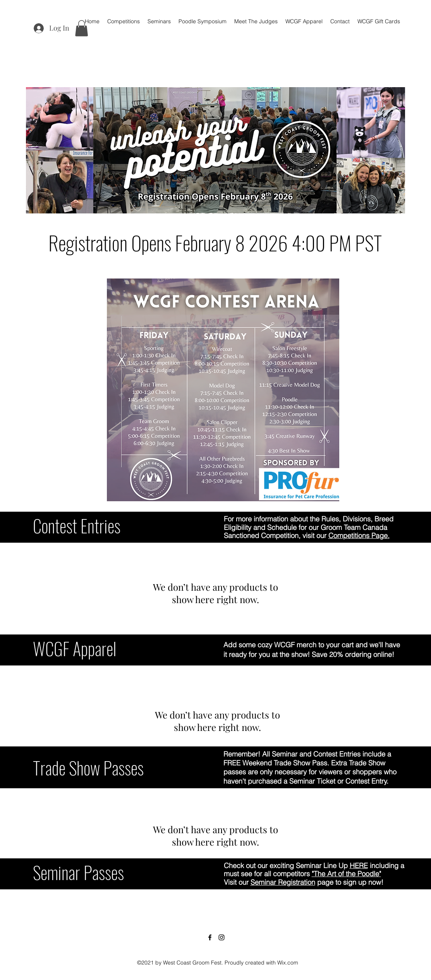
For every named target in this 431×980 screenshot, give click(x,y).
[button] (82, 28)
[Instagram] (222, 937)
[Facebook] (210, 937)
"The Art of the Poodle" (346, 874)
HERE (359, 866)
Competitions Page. (359, 536)
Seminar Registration (283, 882)
